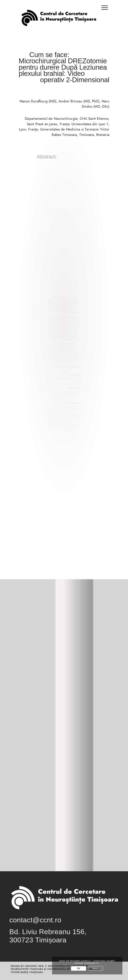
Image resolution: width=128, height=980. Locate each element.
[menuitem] (103, 9)
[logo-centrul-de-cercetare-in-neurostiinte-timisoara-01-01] (58, 21)
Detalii (96, 968)
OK (79, 968)
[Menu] (103, 8)
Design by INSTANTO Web (27, 966)
